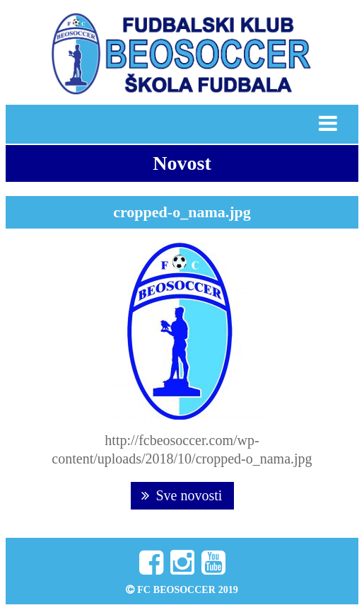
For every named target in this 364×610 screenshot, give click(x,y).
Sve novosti (182, 495)
